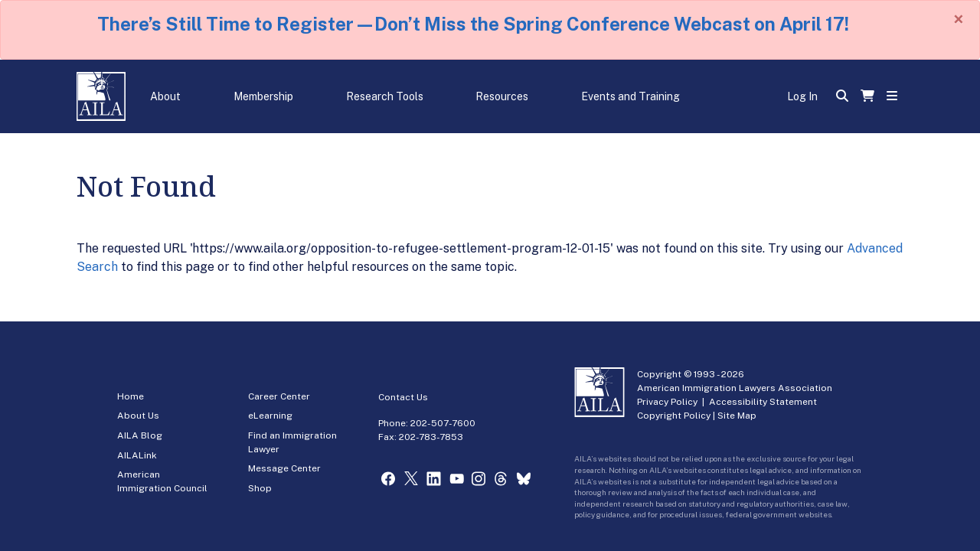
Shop (260, 488)
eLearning (270, 416)
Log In (802, 96)
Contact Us (403, 397)
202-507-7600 (443, 423)
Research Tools (385, 96)
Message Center (284, 468)
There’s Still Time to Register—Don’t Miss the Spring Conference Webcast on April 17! (473, 24)
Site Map (737, 416)
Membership (263, 96)
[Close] (959, 19)
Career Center (279, 396)
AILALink (137, 455)
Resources (502, 96)
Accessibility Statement (763, 402)
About (165, 96)
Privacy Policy (667, 402)
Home (131, 396)
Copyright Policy (674, 416)
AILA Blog (140, 435)
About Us (138, 416)
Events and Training (630, 96)
